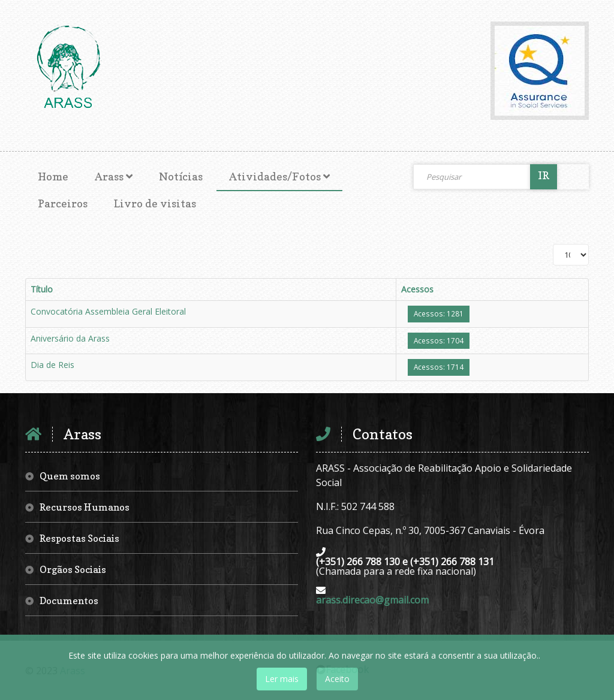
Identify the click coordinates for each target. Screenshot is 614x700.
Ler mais (282, 679)
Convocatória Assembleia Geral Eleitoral (108, 311)
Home (53, 176)
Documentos (69, 601)
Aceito (337, 679)
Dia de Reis (52, 365)
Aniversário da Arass (70, 338)
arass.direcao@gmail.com (372, 600)
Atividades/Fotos (275, 176)
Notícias (181, 176)
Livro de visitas (155, 203)
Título (42, 289)
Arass (109, 176)
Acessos (417, 289)
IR (544, 175)
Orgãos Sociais (73, 569)
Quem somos (70, 476)
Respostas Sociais (79, 538)
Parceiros (63, 203)
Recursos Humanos (85, 507)
